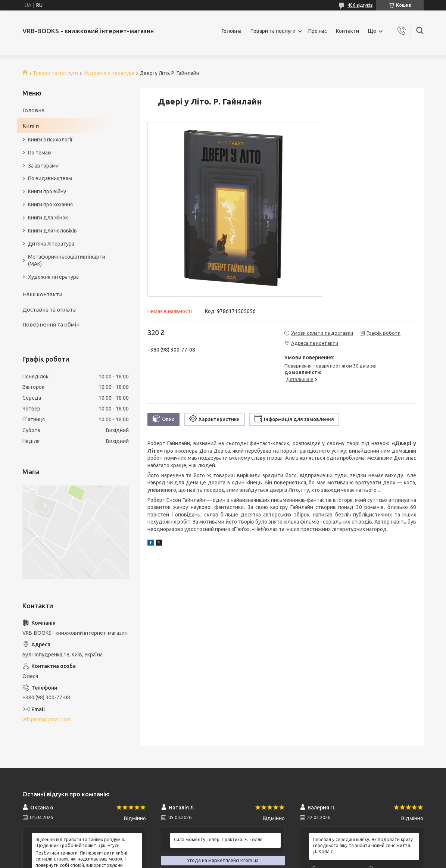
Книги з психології (50, 140)
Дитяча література (51, 244)
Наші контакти (42, 294)
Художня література (109, 73)
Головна (232, 31)
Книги (31, 126)
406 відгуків (360, 5)
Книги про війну (47, 191)
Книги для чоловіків (52, 231)
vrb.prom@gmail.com (47, 719)
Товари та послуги (273, 31)
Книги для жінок (48, 218)
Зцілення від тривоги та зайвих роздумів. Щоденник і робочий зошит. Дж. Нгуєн (80, 842)
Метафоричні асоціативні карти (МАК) (67, 260)
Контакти (347, 31)
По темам (40, 153)
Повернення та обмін (51, 324)
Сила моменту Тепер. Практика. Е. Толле (218, 839)
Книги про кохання (50, 204)
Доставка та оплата (49, 310)
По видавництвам (50, 178)
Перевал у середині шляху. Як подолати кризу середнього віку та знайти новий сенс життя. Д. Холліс (363, 845)
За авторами (43, 166)
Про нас (318, 31)
